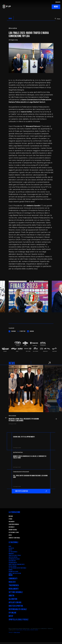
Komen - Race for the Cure (15, 573)
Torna (58, 19)
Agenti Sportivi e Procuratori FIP (17, 564)
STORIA (10, 519)
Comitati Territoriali (14, 538)
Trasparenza (14, 585)
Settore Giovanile (13, 552)
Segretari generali (14, 524)
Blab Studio (17, 632)
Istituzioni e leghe (14, 532)
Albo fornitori (12, 561)
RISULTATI (58, 2)
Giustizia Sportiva (13, 557)
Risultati (12, 582)
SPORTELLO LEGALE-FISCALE (15, 555)
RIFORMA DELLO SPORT (14, 572)
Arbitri (10, 550)
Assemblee (12, 527)
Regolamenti (14, 589)
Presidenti (12, 522)
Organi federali (13, 530)
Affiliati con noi (13, 566)
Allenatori (11, 548)
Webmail (11, 570)
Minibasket (11, 554)
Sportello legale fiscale (19, 620)
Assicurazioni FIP (13, 563)
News (10, 546)
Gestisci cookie (34, 630)
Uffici (10, 535)
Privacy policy (27, 630)
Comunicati (13, 579)
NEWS (10, 19)
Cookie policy (19, 630)
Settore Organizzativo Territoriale (17, 568)
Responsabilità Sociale (14, 559)
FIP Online (13, 613)
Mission (11, 516)
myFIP (11, 616)
